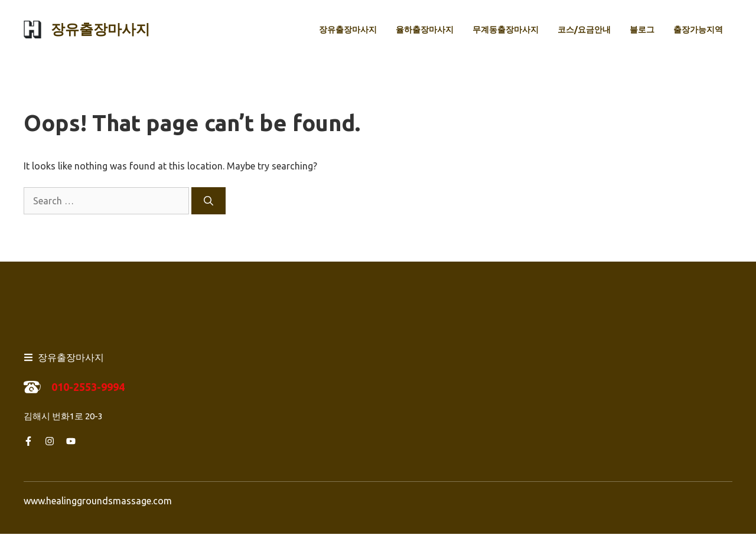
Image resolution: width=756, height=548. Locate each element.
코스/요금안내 (584, 30)
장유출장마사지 (100, 29)
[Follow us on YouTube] (71, 441)
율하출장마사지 (425, 30)
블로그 (642, 30)
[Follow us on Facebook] (28, 441)
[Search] (208, 201)
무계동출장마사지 (506, 30)
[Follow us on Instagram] (50, 441)
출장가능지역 (698, 30)
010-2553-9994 (88, 387)
